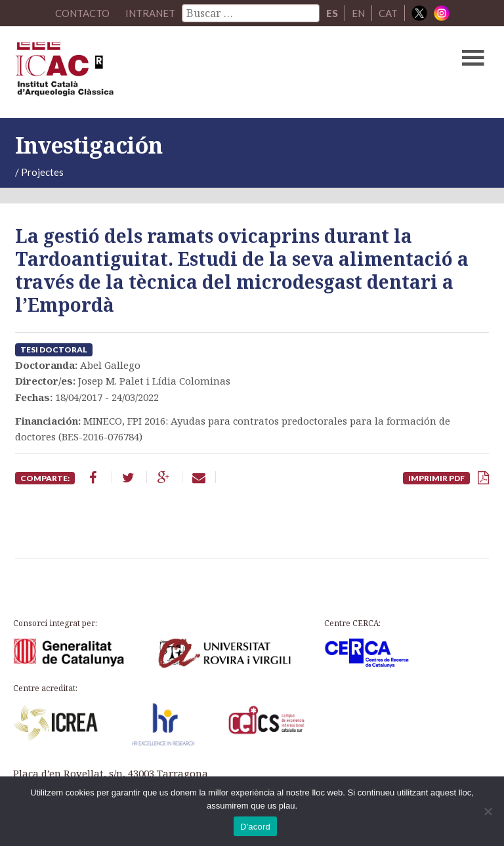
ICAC (201, 72)
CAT (388, 13)
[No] (488, 811)
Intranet (150, 13)
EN (358, 13)
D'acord (255, 827)
